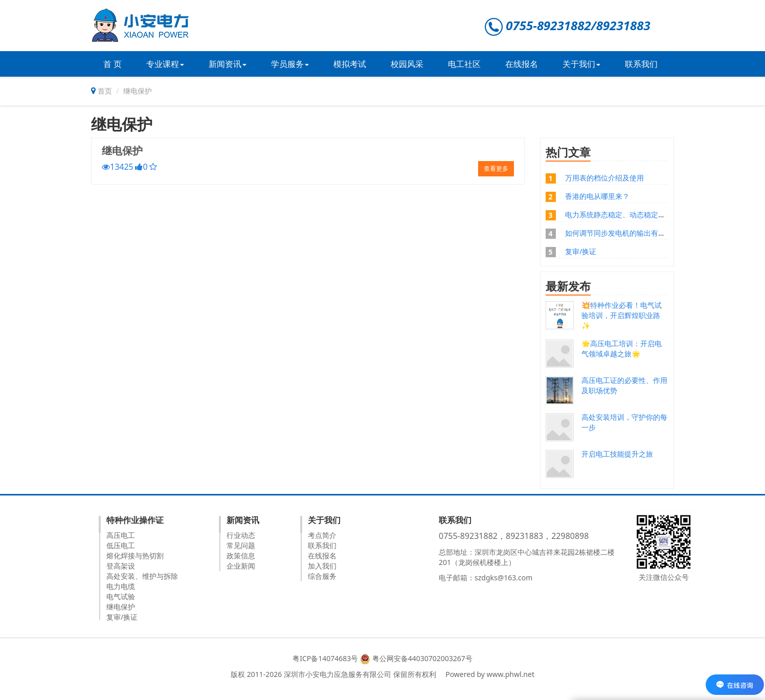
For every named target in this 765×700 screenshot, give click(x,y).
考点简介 (322, 535)
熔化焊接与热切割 (135, 556)
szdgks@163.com (503, 578)
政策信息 (241, 556)
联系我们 (641, 64)
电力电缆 (121, 586)
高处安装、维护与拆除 (142, 576)
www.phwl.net (511, 674)
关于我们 (581, 64)
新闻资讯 (228, 64)
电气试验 (121, 596)
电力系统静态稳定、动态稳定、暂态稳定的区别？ (644, 214)
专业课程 (165, 64)
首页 (105, 91)
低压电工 (121, 545)
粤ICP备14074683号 (325, 658)
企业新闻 (241, 566)
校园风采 (407, 64)
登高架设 (121, 566)
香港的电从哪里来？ (597, 196)
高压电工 (121, 535)
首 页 (112, 64)
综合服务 (322, 576)
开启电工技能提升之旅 (617, 454)
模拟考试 (350, 64)
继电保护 (122, 151)
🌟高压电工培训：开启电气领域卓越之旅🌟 (622, 348)
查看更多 (496, 168)
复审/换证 (581, 251)
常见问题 (241, 545)
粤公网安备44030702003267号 (422, 658)
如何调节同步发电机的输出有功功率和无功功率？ (644, 233)
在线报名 (522, 64)
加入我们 (322, 566)
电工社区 (464, 64)
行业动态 (241, 535)
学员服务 (290, 64)
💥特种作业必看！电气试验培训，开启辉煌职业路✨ (622, 315)
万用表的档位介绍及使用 (604, 178)
